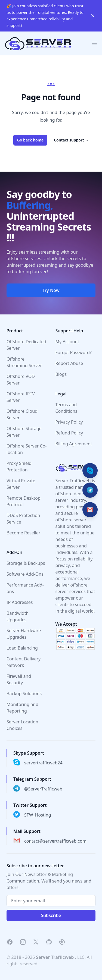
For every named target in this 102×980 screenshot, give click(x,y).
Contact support (71, 140)
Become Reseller (23, 533)
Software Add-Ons (25, 574)
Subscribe (51, 915)
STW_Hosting (38, 815)
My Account (67, 342)
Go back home (30, 140)
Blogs (61, 374)
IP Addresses (20, 602)
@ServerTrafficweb (43, 789)
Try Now (51, 290)
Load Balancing (22, 648)
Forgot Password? (74, 352)
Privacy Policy (69, 422)
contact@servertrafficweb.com (55, 841)
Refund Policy (69, 433)
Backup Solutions (24, 694)
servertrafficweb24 (43, 763)
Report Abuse (69, 363)
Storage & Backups (26, 563)
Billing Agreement (74, 444)
